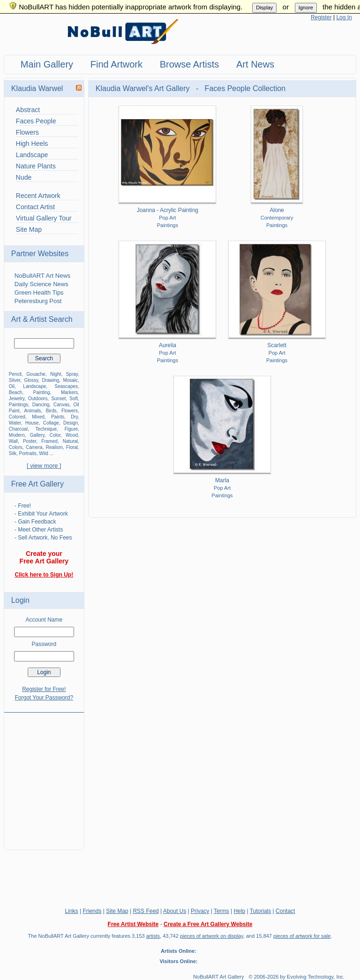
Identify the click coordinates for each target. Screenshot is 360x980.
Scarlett (277, 345)
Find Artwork (116, 64)
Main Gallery (47, 64)
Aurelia (168, 345)
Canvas (61, 405)
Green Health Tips (39, 292)
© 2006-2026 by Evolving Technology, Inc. (297, 977)
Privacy (200, 911)
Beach (15, 392)
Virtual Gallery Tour (44, 218)
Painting (42, 392)
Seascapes (66, 386)
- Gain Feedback (35, 522)
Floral (72, 447)
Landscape (32, 155)
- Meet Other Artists (39, 530)
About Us (175, 911)
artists (153, 936)
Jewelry (17, 399)
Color (55, 435)
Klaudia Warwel (37, 88)
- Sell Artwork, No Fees (43, 538)
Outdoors (38, 399)
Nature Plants (36, 166)
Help (239, 911)
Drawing (51, 380)
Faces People (36, 121)
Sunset (58, 399)
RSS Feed (146, 911)
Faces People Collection (245, 88)
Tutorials (261, 911)
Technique (46, 429)
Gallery (37, 435)
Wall (13, 441)
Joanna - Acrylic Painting (168, 210)
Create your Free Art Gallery (44, 557)
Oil (12, 386)
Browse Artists (190, 64)
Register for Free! (44, 689)
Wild (43, 453)
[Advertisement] (44, 775)
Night (56, 374)
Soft (74, 399)
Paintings (19, 405)
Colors (16, 447)
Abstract (28, 110)
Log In (344, 17)
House (32, 423)
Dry (74, 417)
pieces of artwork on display (212, 936)
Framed (49, 441)
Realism (54, 447)
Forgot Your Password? (44, 698)
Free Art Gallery (37, 484)
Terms (221, 911)
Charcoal (18, 429)
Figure (71, 429)
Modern (17, 435)
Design (71, 423)
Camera (34, 447)
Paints (58, 417)
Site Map (29, 229)
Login (20, 600)
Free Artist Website (133, 924)
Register (321, 17)
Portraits (28, 453)
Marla (222, 480)
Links (72, 911)
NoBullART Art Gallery (218, 977)
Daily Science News (41, 284)
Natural (70, 441)
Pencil (15, 374)
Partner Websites (40, 254)
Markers (69, 392)
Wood (72, 435)
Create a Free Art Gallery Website (208, 924)
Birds (51, 411)
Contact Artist (35, 207)
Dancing (41, 405)
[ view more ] (44, 466)
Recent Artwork (38, 196)
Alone (277, 210)
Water (15, 423)
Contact (285, 911)
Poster (30, 441)
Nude (24, 177)
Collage (51, 423)
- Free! (23, 506)
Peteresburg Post (38, 301)
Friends (92, 911)
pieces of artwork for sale (302, 936)
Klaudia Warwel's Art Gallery (144, 88)
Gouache (36, 374)
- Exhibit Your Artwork (41, 514)
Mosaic (70, 380)
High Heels (32, 144)
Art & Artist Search (42, 319)
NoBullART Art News (42, 276)
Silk (13, 453)
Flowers (27, 132)
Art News (255, 64)
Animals (33, 411)
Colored (17, 417)
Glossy (31, 380)
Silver (15, 380)
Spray (72, 374)
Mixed (38, 417)
